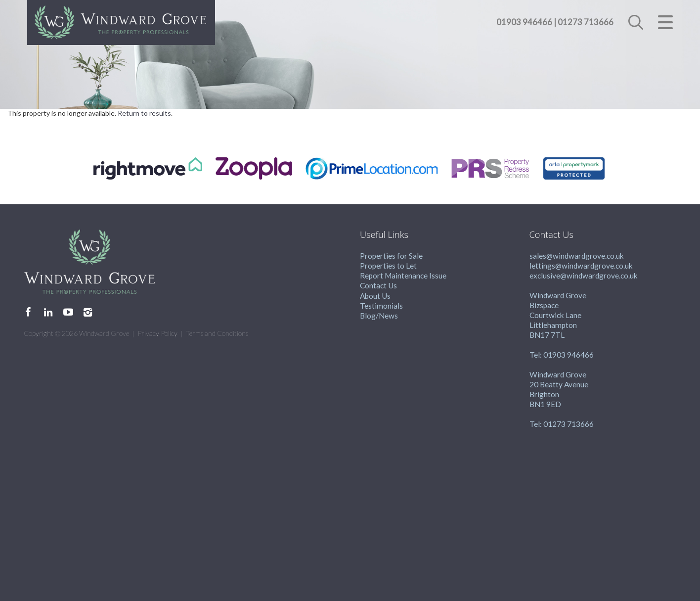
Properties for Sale (391, 256)
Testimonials (381, 306)
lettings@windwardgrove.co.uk (581, 266)
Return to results (144, 113)
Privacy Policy (157, 333)
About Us (375, 296)
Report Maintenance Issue (403, 276)
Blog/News (379, 316)
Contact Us (378, 285)
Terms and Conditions (217, 333)
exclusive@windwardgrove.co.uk (584, 276)
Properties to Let (388, 266)
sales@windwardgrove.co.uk (577, 256)
